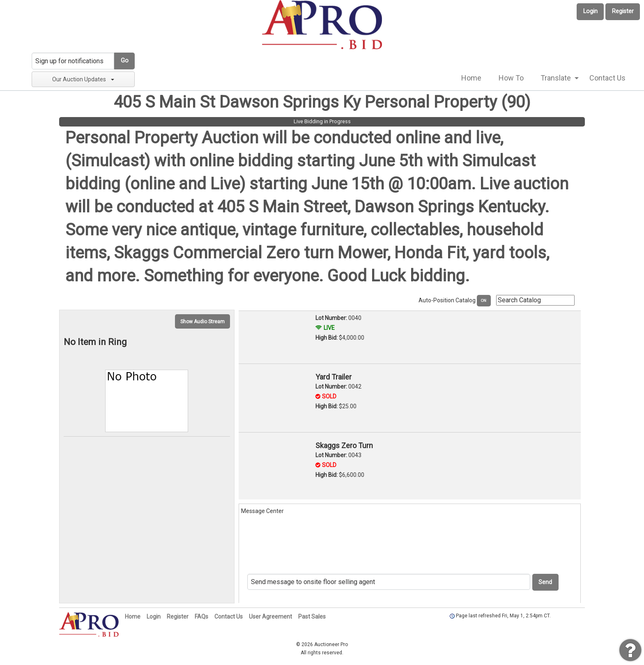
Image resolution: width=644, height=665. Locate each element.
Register (623, 11)
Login (590, 11)
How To (511, 78)
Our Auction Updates (83, 79)
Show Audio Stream (202, 322)
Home (471, 78)
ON (484, 300)
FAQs (201, 617)
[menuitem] (471, 78)
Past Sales (312, 617)
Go (125, 61)
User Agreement (270, 617)
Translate (556, 78)
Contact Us (607, 78)
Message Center (262, 511)
